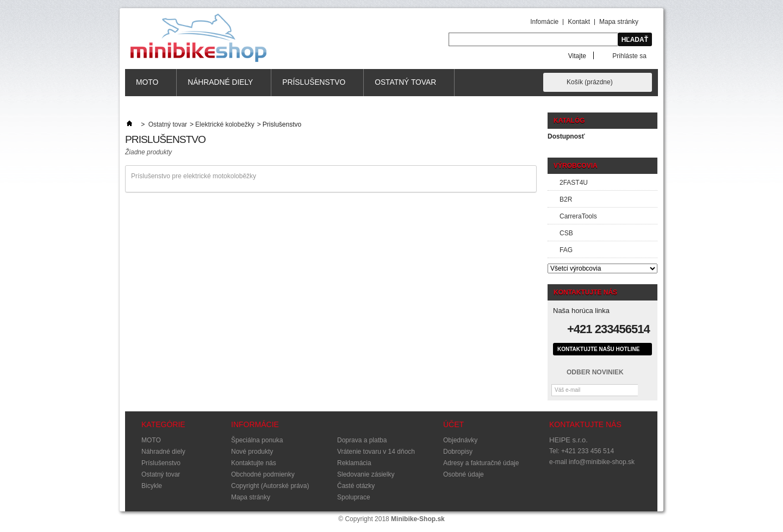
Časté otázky (356, 486)
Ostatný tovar (406, 87)
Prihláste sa (629, 56)
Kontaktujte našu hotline (598, 349)
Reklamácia (354, 463)
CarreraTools (578, 216)
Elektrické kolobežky (225, 124)
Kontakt (579, 22)
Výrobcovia (576, 166)
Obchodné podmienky (263, 474)
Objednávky (460, 440)
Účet (453, 424)
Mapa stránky (619, 22)
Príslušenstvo (314, 87)
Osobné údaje (464, 474)
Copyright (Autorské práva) (270, 486)
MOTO (147, 87)
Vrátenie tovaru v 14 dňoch (376, 452)
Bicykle (152, 486)
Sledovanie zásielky (366, 474)
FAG (566, 250)
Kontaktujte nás (254, 463)
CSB (566, 233)
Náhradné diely (220, 87)
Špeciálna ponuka (257, 440)
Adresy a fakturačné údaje (481, 463)
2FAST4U (574, 183)
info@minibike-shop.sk (602, 462)
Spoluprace (354, 497)
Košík (590, 82)
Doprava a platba (362, 440)
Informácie (255, 424)
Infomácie (544, 22)
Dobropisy (458, 452)
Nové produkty (252, 452)
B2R (566, 199)
